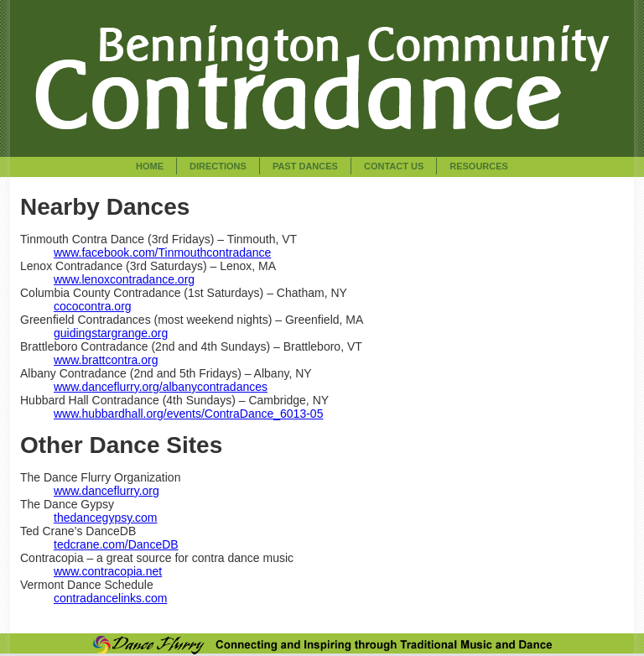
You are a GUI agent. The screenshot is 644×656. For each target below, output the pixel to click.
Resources (479, 166)
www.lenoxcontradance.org (124, 279)
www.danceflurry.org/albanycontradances (161, 387)
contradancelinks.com (110, 598)
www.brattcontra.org (106, 360)
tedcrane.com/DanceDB (116, 544)
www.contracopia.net (108, 571)
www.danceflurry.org (106, 491)
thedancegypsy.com (105, 518)
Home (150, 166)
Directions (218, 166)
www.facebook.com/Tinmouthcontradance (162, 253)
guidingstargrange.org (111, 333)
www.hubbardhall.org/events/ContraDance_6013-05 (188, 414)
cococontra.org (93, 306)
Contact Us (394, 166)
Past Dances (305, 166)
